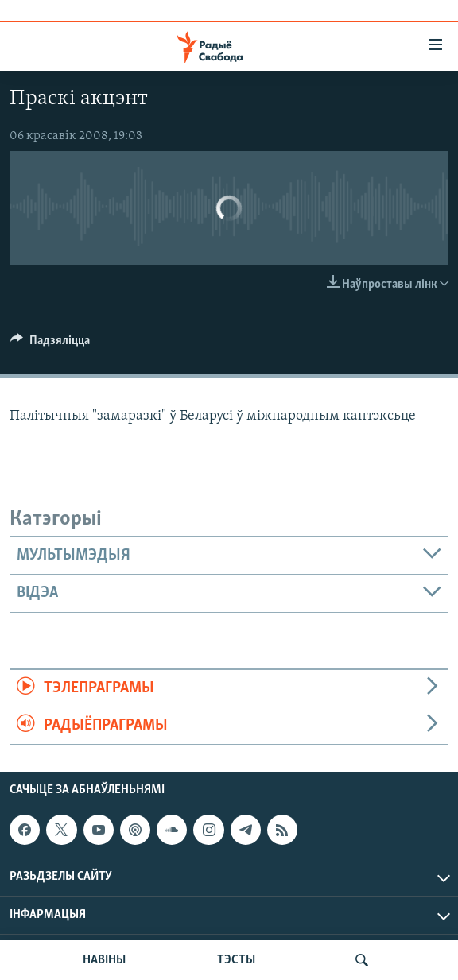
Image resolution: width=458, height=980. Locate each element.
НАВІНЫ (104, 960)
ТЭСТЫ (236, 960)
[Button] (50, 344)
